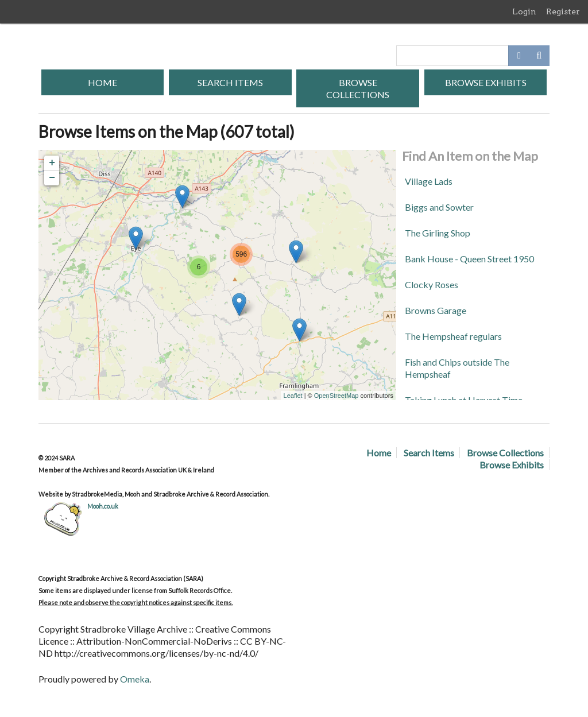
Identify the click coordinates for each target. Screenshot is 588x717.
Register (563, 11)
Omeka (135, 679)
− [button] (52, 178)
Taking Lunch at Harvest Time (464, 400)
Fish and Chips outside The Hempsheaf (457, 368)
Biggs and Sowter (439, 207)
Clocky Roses (432, 284)
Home (102, 82)
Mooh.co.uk (103, 506)
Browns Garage (436, 310)
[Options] (519, 56)
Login (524, 11)
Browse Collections (358, 88)
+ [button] (52, 163)
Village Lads (429, 181)
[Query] (473, 56)
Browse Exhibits (486, 82)
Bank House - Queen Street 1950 (469, 259)
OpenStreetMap (336, 396)
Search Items (230, 82)
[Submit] (539, 56)
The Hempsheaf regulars (453, 336)
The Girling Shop (438, 233)
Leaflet (293, 396)
